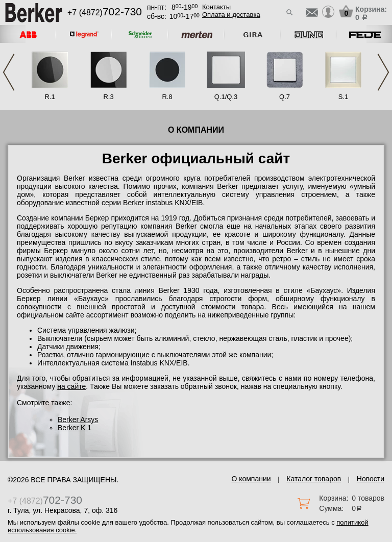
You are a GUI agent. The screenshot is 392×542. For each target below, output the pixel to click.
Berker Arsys (78, 420)
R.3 (108, 97)
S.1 (344, 97)
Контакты (216, 7)
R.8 (167, 97)
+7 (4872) (105, 13)
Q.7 (285, 97)
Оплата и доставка (231, 15)
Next (383, 72)
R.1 (50, 97)
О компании (251, 479)
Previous (9, 72)
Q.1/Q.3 (226, 97)
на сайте (71, 386)
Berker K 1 (75, 428)
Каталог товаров (314, 479)
